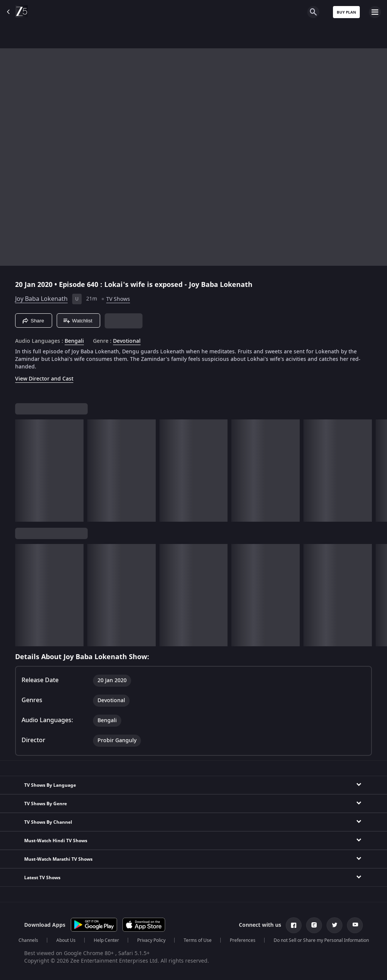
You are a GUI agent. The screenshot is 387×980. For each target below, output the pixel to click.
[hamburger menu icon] (375, 12)
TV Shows (118, 299)
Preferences (243, 940)
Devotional (127, 341)
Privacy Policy (151, 940)
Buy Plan (346, 12)
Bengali (74, 341)
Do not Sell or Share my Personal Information (321, 940)
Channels (28, 940)
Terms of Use (198, 940)
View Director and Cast (44, 379)
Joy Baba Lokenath (41, 299)
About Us (66, 940)
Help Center (106, 940)
